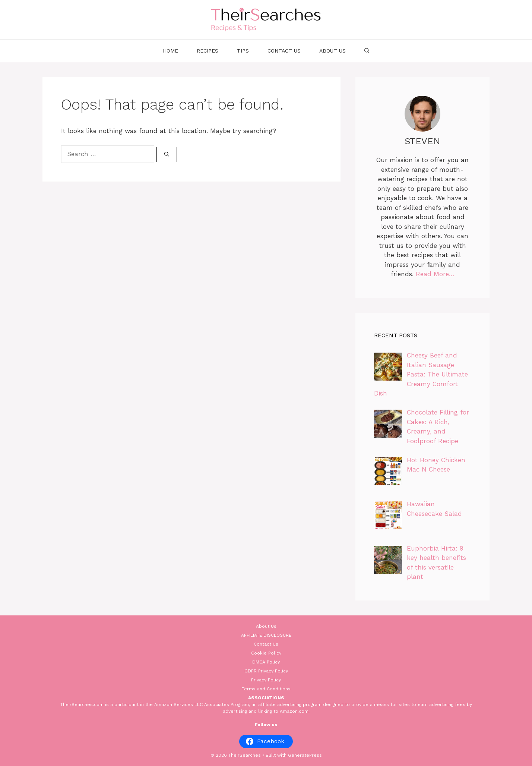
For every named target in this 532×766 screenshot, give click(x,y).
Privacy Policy (266, 680)
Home (170, 51)
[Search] (167, 155)
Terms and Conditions (266, 689)
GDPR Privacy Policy (266, 671)
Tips (243, 51)
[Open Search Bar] (367, 51)
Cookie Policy (266, 653)
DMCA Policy (266, 662)
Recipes (208, 51)
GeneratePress (305, 755)
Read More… (435, 274)
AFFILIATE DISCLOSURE (266, 635)
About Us (332, 51)
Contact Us (284, 51)
